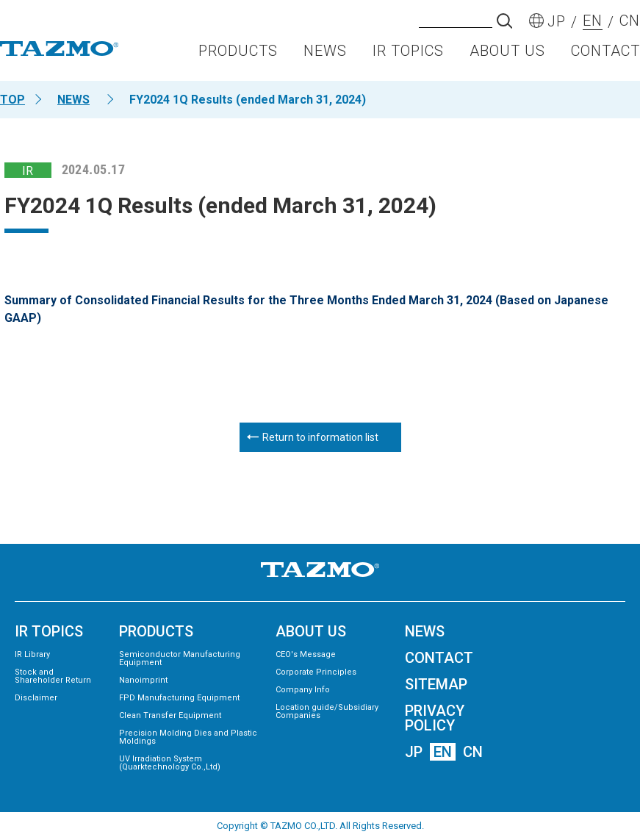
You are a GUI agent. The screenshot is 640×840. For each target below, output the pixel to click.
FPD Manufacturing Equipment (179, 698)
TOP (12, 100)
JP (414, 752)
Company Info (303, 690)
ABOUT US (507, 56)
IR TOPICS (408, 56)
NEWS (325, 56)
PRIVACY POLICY (435, 718)
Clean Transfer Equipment (170, 715)
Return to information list (320, 437)
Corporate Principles (316, 672)
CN (473, 752)
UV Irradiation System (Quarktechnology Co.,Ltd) (170, 763)
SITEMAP (436, 684)
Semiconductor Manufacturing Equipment (180, 658)
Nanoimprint (143, 680)
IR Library (32, 654)
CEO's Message (306, 654)
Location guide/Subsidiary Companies (327, 711)
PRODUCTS (238, 56)
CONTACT (605, 56)
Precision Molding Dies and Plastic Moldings (188, 737)
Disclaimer (36, 698)
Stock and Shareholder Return (53, 676)
